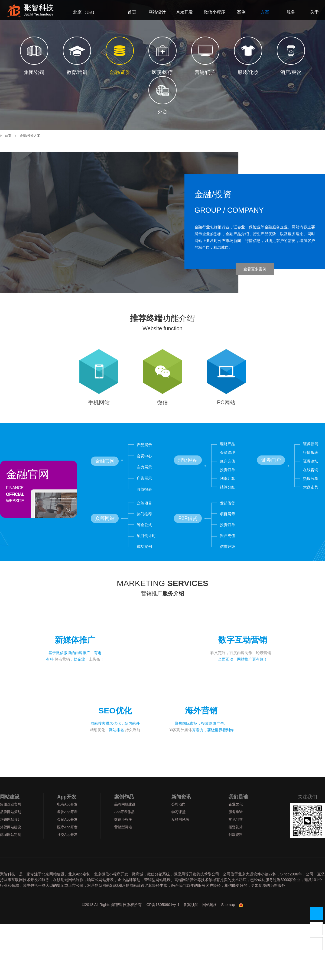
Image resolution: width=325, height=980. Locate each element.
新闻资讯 (181, 808)
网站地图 (210, 916)
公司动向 (178, 816)
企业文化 (236, 816)
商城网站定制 (11, 846)
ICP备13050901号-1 (162, 916)
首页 (8, 136)
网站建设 (10, 808)
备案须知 (191, 916)
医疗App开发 (67, 838)
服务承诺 (236, 823)
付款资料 (236, 846)
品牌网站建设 (125, 816)
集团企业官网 (11, 816)
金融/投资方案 (30, 136)
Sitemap (228, 916)
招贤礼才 (236, 838)
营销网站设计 (11, 831)
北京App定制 (79, 885)
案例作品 (124, 808)
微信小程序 (123, 831)
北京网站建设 (53, 885)
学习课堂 (178, 823)
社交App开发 (67, 846)
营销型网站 (123, 838)
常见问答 (236, 831)
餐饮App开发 (67, 823)
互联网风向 (180, 831)
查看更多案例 (255, 269)
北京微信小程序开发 (111, 885)
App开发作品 (124, 823)
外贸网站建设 (11, 838)
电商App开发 (67, 816)
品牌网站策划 (11, 823)
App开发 (67, 808)
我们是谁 (238, 808)
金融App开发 (67, 831)
